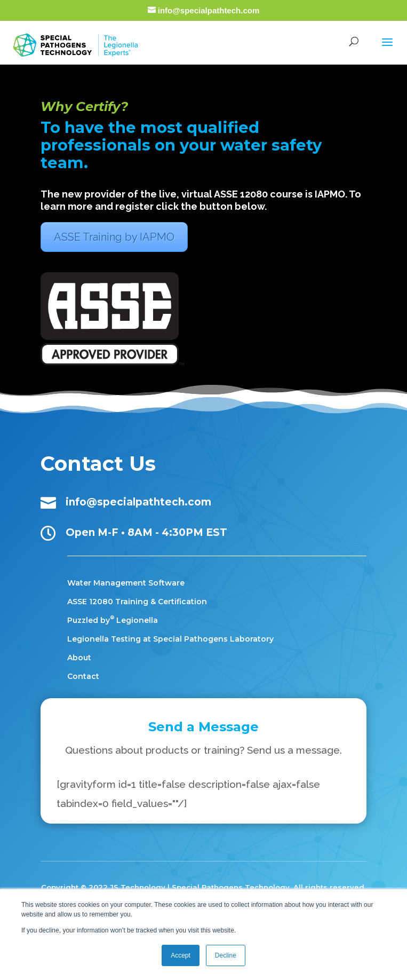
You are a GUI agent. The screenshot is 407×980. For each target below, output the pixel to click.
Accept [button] (181, 955)
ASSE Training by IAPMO (114, 237)
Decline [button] (226, 955)
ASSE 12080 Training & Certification (137, 602)
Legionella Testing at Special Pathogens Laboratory (170, 639)
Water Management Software (126, 583)
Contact (83, 676)
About (79, 658)
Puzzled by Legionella (113, 620)
